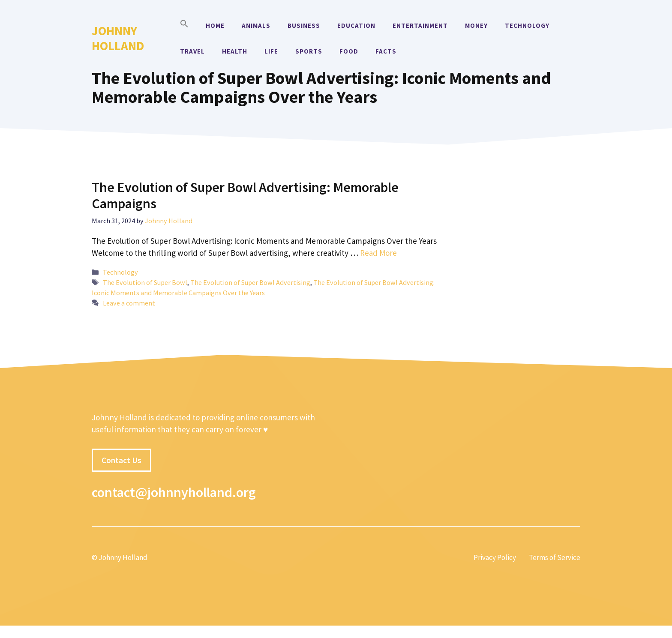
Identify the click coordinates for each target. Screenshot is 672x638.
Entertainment (420, 25)
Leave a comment (129, 303)
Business (304, 25)
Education (356, 25)
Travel (192, 51)
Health (235, 51)
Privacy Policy (495, 557)
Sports (309, 51)
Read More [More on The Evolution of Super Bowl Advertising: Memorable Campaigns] (378, 253)
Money (476, 25)
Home (215, 25)
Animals (256, 25)
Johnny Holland (118, 38)
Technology (527, 25)
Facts (386, 51)
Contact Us (121, 460)
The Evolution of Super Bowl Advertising (250, 282)
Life (271, 51)
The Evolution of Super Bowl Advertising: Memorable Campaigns (245, 195)
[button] (184, 26)
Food (349, 51)
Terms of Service (555, 557)
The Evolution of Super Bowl (145, 282)
